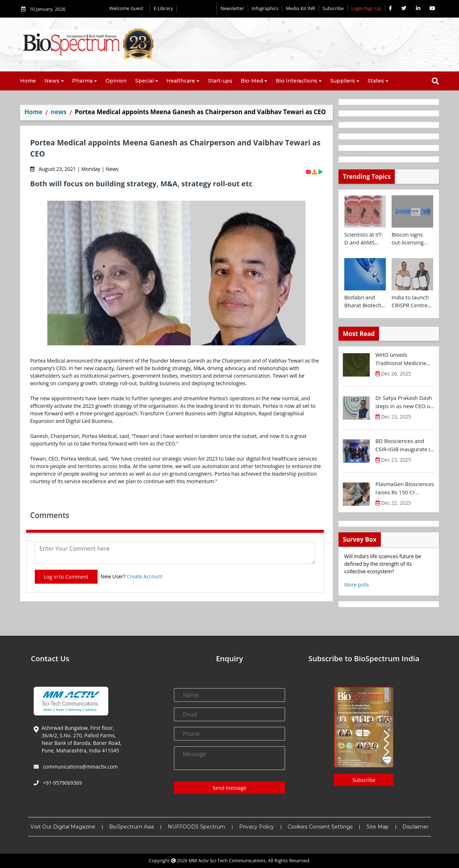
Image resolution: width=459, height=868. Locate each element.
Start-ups (220, 81)
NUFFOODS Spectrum (197, 827)
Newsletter (232, 8)
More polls (357, 585)
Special (145, 81)
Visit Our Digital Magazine (63, 827)
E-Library (163, 8)
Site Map (378, 827)
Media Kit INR (301, 8)
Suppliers (343, 81)
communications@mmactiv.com (80, 767)
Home (28, 81)
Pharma (82, 81)
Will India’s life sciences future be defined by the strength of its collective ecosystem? (383, 564)
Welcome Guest (128, 8)
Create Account (145, 576)
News (52, 81)
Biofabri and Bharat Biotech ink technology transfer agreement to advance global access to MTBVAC (363, 302)
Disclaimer (415, 827)
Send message (229, 788)
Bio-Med (252, 81)
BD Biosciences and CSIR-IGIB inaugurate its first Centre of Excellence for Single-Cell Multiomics (405, 445)
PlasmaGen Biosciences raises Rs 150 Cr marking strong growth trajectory (405, 488)
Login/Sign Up (366, 8)
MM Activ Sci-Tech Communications (227, 860)
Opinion (116, 81)
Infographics (265, 8)
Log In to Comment (66, 577)
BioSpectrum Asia (131, 827)
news (58, 112)
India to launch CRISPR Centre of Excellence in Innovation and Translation (411, 302)
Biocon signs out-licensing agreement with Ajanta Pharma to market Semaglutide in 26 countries (411, 239)
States (376, 81)
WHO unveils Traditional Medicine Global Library (401, 359)
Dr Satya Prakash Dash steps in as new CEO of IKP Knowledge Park (404, 402)
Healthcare (181, 81)
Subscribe (333, 8)
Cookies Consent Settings (320, 827)
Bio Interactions (297, 81)
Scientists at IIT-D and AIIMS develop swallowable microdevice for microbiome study (364, 239)
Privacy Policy (257, 827)
